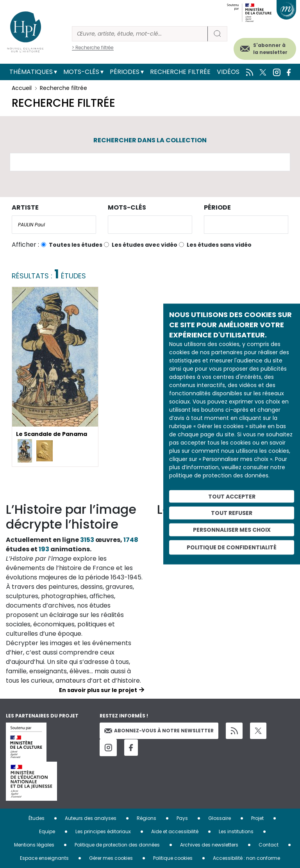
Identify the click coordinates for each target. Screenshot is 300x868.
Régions (146, 818)
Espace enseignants (44, 858)
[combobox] (54, 225)
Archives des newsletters (209, 845)
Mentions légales (34, 845)
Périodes (125, 72)
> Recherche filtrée (93, 48)
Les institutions (236, 831)
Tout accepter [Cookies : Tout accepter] (232, 496)
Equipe (47, 831)
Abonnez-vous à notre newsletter (159, 731)
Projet (257, 818)
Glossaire (220, 818)
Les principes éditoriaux (103, 831)
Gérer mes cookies (111, 858)
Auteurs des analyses (91, 818)
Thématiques (31, 72)
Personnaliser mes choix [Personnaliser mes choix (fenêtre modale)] (232, 530)
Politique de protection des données (117, 845)
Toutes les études (76, 245)
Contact (269, 845)
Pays (182, 818)
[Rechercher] (140, 34)
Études (37, 818)
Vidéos (228, 72)
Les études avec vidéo (145, 245)
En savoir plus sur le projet (98, 690)
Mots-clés (81, 72)
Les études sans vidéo (219, 245)
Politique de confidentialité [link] (232, 547)
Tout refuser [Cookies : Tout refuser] (232, 513)
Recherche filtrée (180, 72)
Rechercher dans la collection (150, 140)
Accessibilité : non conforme (246, 858)
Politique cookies (173, 858)
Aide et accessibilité (175, 831)
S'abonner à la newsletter (270, 49)
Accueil (22, 88)
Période (217, 207)
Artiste (25, 207)
